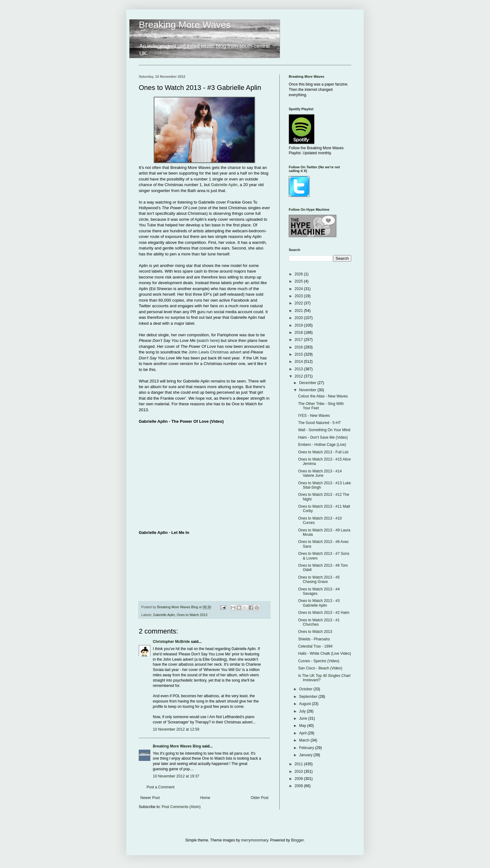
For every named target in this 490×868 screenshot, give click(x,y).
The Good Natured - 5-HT (320, 423)
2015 (299, 354)
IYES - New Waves (314, 416)
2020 (299, 318)
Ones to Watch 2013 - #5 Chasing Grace (319, 579)
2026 (299, 274)
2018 (299, 333)
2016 (299, 347)
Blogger (297, 840)
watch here (208, 340)
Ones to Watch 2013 (192, 615)
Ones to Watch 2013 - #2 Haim (324, 613)
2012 (299, 376)
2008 (299, 786)
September (309, 697)
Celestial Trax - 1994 (315, 646)
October (306, 689)
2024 (299, 289)
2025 (299, 281)
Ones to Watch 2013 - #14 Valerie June (320, 473)
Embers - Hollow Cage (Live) (322, 445)
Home (205, 798)
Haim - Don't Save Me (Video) (323, 437)
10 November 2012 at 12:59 (176, 729)
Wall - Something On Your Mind (324, 430)
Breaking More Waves (185, 25)
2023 (299, 296)
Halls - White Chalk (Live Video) (325, 653)
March (305, 740)
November (308, 390)
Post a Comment (160, 787)
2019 (299, 325)
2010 (299, 772)
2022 (299, 303)
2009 (299, 779)
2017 (299, 340)
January (306, 755)
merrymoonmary (254, 840)
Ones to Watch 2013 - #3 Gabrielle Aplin (319, 603)
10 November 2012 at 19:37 (176, 776)
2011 (299, 764)
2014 (299, 362)
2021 (299, 311)
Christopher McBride (171, 642)
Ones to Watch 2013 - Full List (323, 452)
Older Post (260, 798)
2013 (299, 369)
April (303, 733)
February (307, 748)
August (305, 704)
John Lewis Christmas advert (215, 352)
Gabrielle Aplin (224, 185)
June (304, 718)
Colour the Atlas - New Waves (323, 396)
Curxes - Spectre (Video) (319, 661)
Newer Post (150, 798)
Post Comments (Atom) (181, 807)
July (303, 711)
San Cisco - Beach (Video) (320, 668)
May (303, 726)
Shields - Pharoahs (314, 639)
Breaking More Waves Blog (177, 746)
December (308, 383)
